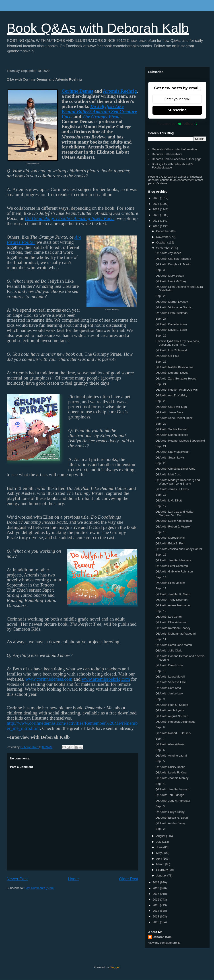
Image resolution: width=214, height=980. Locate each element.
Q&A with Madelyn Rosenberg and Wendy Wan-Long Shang (178, 482)
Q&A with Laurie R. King (171, 772)
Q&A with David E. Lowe (171, 330)
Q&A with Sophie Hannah (172, 429)
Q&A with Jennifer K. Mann (173, 594)
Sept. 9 (160, 699)
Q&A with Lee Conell (169, 617)
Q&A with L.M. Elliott (169, 500)
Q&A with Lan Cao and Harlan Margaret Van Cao (175, 513)
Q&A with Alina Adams (170, 744)
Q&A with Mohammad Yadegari (175, 634)
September (164, 248)
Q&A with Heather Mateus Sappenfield (180, 441)
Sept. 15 (161, 555)
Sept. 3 (160, 806)
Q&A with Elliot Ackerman (172, 622)
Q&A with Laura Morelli (170, 677)
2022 (156, 215)
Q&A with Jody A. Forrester (173, 801)
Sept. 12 (161, 611)
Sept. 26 (161, 336)
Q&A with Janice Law (169, 693)
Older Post (129, 879)
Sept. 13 (161, 588)
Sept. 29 (161, 296)
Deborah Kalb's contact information (174, 149)
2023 (156, 209)
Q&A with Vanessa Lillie (171, 682)
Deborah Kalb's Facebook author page (177, 159)
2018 (156, 888)
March (161, 864)
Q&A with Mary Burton (170, 276)
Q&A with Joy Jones (168, 253)
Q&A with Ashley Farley (170, 823)
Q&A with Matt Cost (168, 474)
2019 (156, 882)
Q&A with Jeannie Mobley (172, 778)
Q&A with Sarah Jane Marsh (174, 645)
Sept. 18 (161, 495)
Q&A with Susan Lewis (170, 458)
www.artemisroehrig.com (106, 679)
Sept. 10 (161, 671)
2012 (156, 922)
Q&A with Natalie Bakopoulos (174, 367)
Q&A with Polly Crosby (170, 812)
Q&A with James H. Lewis (172, 489)
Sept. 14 (161, 577)
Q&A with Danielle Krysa (171, 324)
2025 (156, 198)
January (162, 876)
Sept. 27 (161, 319)
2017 (156, 894)
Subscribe (177, 110)
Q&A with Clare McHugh (171, 407)
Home (73, 879)
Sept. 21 (161, 446)
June (160, 847)
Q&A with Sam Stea (168, 688)
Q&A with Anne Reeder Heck (174, 418)
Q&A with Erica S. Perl (170, 543)
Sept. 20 (161, 463)
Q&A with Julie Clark (169, 650)
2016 (156, 900)
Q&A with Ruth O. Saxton (172, 705)
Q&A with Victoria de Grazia (173, 307)
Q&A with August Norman (172, 716)
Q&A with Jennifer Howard (172, 789)
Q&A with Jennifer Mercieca (173, 560)
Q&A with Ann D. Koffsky (171, 395)
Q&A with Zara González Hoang (176, 378)
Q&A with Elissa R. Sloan (172, 818)
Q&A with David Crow (169, 665)
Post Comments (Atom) (40, 888)
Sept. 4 (160, 784)
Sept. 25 (161, 362)
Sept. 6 (160, 750)
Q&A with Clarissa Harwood (173, 259)
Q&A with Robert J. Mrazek (173, 527)
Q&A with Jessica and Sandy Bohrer (179, 549)
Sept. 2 (160, 829)
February (163, 870)
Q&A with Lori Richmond (171, 350)
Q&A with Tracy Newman (171, 600)
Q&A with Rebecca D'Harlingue (175, 722)
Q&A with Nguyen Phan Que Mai (176, 390)
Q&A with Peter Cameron (172, 566)
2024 (156, 204)
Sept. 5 (160, 761)
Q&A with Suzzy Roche (170, 767)
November (163, 237)
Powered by (177, 124)
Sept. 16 (161, 532)
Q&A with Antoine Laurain (172, 756)
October (162, 242)
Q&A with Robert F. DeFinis (173, 733)
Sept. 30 (161, 270)
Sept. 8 (160, 727)
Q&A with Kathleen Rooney (173, 628)
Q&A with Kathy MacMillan (172, 452)
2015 (156, 905)
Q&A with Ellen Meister (170, 583)
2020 (156, 226)
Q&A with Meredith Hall (170, 538)
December (163, 231)
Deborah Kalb (162, 937)
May (159, 853)
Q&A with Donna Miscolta (172, 435)
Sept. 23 (161, 401)
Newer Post (17, 879)
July (159, 842)
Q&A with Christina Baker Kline (175, 469)
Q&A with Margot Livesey (172, 302)
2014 (156, 911)
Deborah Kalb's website (167, 154)
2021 (156, 221)
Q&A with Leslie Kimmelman (174, 521)
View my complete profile (164, 943)
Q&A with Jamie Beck (169, 412)
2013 (156, 916)
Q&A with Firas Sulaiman (171, 313)
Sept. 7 (160, 739)
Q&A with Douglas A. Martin (173, 264)
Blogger (115, 967)
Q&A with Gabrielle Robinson (174, 571)
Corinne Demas (77, 91)
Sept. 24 (161, 384)
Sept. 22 (161, 424)
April (160, 859)
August (161, 836)
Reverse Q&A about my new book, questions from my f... (178, 343)
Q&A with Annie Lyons (170, 710)
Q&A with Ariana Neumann (173, 605)
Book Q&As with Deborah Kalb (98, 28)
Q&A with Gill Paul (167, 356)
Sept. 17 (161, 506)
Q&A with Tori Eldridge (170, 795)
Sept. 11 (161, 639)
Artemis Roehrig (120, 91)
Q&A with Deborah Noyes (172, 373)
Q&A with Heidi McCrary (171, 281)
